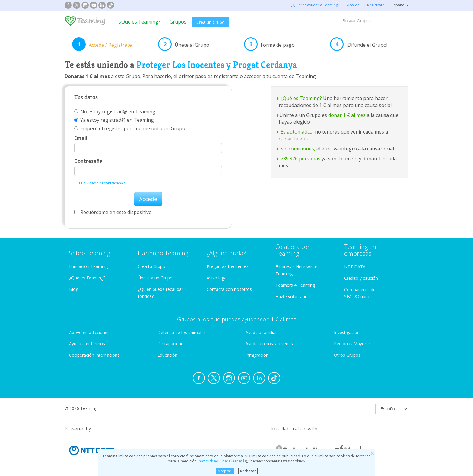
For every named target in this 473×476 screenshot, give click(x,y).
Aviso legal (217, 278)
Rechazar (248, 471)
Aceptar (225, 471)
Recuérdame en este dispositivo (113, 212)
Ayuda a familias (262, 332)
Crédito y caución (361, 278)
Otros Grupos (347, 355)
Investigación (347, 332)
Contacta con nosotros (229, 289)
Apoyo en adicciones (89, 332)
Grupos (178, 22)
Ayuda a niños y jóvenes (269, 344)
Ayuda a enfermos (87, 344)
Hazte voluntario (292, 296)
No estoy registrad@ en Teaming (115, 112)
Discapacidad (170, 344)
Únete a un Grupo (155, 278)
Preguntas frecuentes (228, 266)
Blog (74, 289)
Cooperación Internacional (95, 355)
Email (81, 138)
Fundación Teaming (88, 266)
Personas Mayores (352, 344)
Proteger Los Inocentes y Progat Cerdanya (217, 65)
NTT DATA (355, 267)
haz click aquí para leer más (222, 461)
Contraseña (88, 161)
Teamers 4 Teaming (295, 285)
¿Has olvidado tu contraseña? (99, 183)
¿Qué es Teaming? (140, 22)
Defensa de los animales (182, 332)
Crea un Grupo (211, 22)
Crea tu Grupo (152, 266)
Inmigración (257, 355)
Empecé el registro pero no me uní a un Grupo (130, 128)
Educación (167, 355)
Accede (148, 199)
